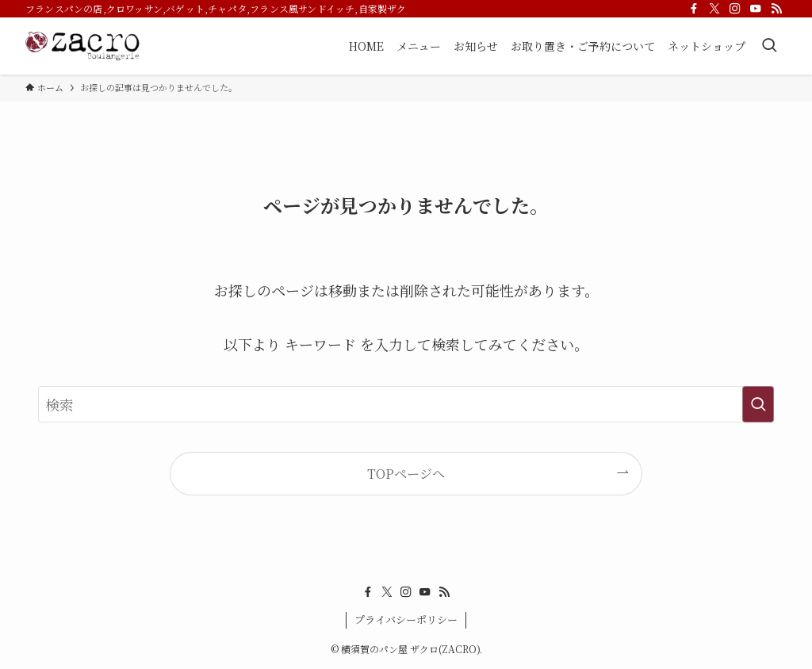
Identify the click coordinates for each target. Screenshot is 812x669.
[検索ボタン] (769, 46)
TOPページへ (406, 473)
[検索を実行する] (758, 404)
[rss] (776, 9)
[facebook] (694, 9)
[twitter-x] (714, 9)
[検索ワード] (406, 404)
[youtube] (756, 9)
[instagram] (735, 9)
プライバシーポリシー (406, 619)
